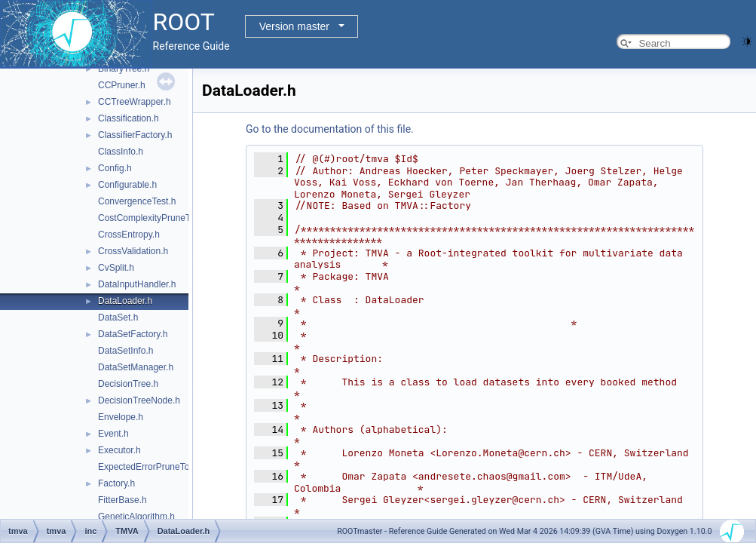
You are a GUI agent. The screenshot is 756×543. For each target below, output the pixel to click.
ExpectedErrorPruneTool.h (151, 467)
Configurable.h (127, 185)
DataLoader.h (125, 301)
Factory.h (116, 483)
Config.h (115, 168)
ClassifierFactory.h (135, 135)
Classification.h (129, 118)
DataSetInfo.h (125, 351)
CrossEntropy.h (129, 235)
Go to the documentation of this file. (330, 129)
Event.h (113, 434)
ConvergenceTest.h (137, 201)
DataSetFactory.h (133, 334)
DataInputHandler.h (137, 284)
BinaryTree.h (124, 69)
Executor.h (119, 450)
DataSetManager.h (136, 367)
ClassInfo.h (121, 152)
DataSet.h (118, 318)
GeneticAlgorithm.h (136, 517)
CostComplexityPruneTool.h (154, 218)
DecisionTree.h (128, 384)
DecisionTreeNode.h (139, 400)
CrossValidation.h (133, 251)
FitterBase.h (122, 500)
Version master (294, 26)
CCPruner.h (122, 85)
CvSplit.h (116, 268)
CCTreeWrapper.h (135, 102)
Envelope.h (121, 417)
